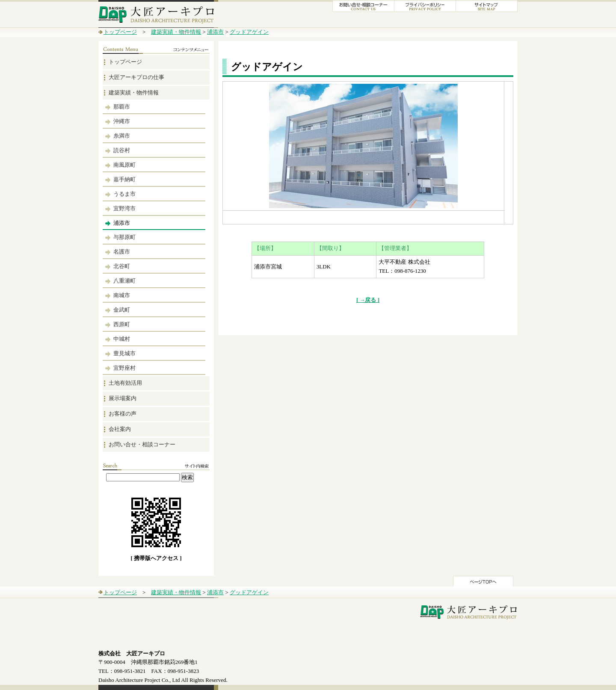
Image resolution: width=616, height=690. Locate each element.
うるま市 (124, 194)
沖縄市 (122, 121)
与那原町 (124, 237)
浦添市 (215, 32)
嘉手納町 (124, 179)
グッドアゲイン (249, 32)
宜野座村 (124, 368)
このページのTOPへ (483, 581)
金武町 (122, 310)
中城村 (122, 339)
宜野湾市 (124, 208)
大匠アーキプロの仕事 (136, 77)
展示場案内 (123, 398)
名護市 (122, 252)
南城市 (122, 295)
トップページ (120, 32)
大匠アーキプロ (158, 14)
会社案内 (120, 429)
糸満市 (122, 136)
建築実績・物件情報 (176, 32)
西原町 (122, 324)
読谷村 (122, 150)
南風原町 (124, 165)
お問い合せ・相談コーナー (142, 444)
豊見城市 (124, 353)
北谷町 (122, 266)
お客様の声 (123, 414)
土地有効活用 (125, 383)
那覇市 (122, 107)
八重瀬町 (124, 281)
